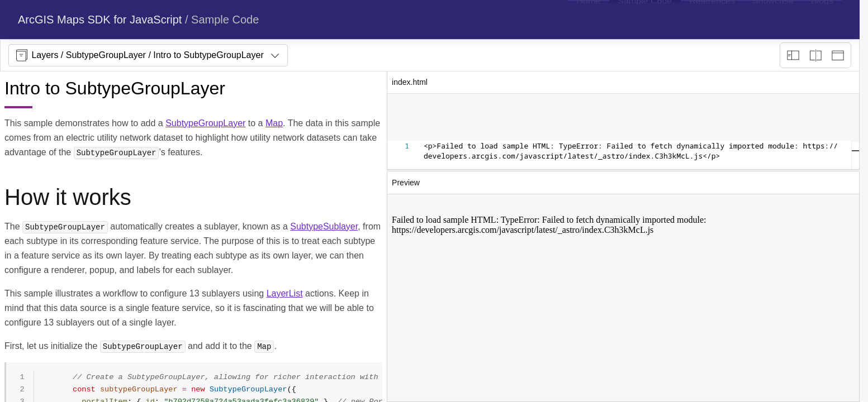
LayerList (285, 293)
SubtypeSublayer (324, 226)
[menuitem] (589, 20)
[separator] (623, 171)
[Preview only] (838, 55)
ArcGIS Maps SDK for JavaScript (100, 20)
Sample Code (225, 20)
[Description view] (793, 55)
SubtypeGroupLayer (205, 123)
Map (274, 123)
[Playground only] (815, 55)
